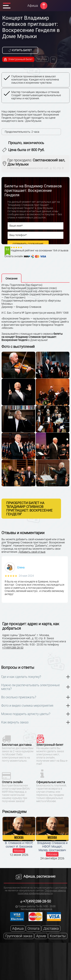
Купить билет (20, 50)
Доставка (51, 928)
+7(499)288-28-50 (13, 648)
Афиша (33, 6)
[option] (36, 88)
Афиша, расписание (36, 876)
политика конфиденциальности (35, 893)
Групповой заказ (19, 936)
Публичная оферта (55, 891)
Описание (11, 278)
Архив (41, 936)
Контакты (58, 936)
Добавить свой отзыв (32, 552)
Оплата (33, 928)
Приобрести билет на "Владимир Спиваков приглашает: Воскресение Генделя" (29, 509)
